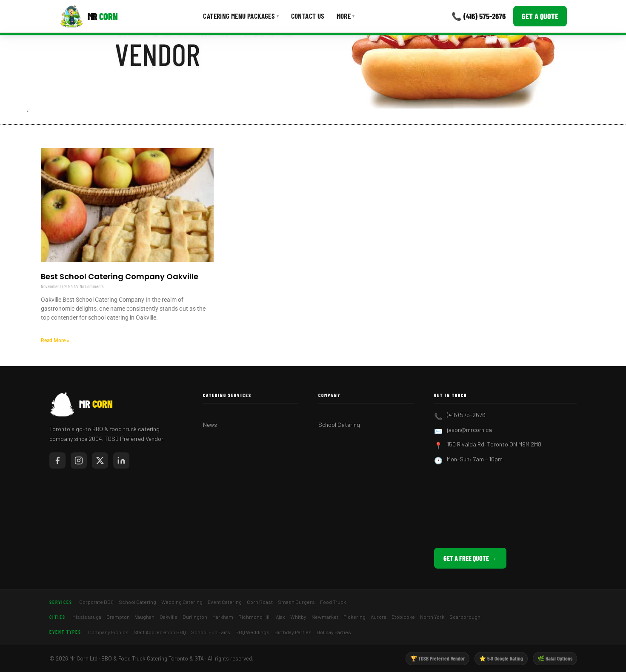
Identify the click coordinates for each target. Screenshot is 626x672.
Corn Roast (260, 602)
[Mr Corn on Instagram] (79, 460)
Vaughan (145, 617)
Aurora (379, 617)
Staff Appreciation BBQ (160, 632)
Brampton (118, 617)
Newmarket (325, 617)
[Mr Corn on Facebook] (57, 460)
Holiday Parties (334, 632)
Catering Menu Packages (241, 16)
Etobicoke (403, 617)
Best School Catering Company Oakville (120, 276)
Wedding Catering (182, 602)
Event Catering (225, 602)
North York (432, 617)
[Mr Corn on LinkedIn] (121, 460)
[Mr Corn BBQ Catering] (89, 16)
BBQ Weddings (252, 632)
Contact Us (308, 16)
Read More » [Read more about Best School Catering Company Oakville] (55, 340)
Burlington (195, 617)
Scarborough (465, 617)
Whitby (298, 617)
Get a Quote (540, 16)
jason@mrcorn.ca (469, 430)
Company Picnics (108, 632)
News (210, 425)
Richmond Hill (254, 617)
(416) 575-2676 (466, 415)
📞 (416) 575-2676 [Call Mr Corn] (479, 16)
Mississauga (87, 617)
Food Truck (333, 602)
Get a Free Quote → (470, 558)
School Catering (339, 425)
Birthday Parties (293, 632)
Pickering (354, 617)
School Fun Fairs (211, 632)
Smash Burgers (296, 602)
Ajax (280, 617)
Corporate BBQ (96, 602)
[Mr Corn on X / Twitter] (100, 460)
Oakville (169, 617)
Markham (223, 617)
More (346, 16)
